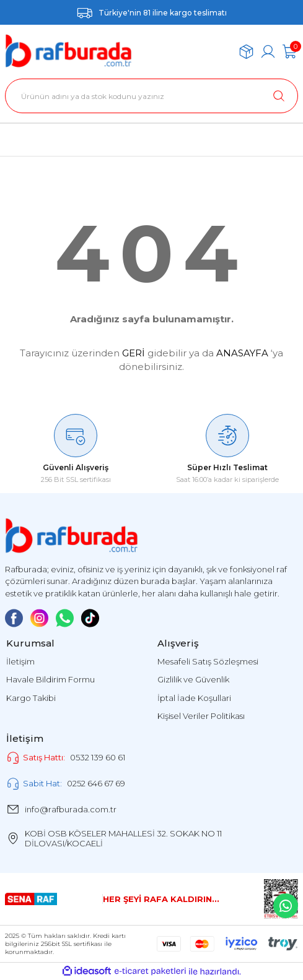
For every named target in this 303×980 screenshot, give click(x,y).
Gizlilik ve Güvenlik (193, 679)
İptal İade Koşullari (194, 698)
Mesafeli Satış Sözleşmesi (208, 661)
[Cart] (290, 52)
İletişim (20, 661)
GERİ (134, 353)
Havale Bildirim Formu (50, 679)
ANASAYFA (242, 353)
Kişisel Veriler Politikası (201, 716)
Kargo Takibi (31, 698)
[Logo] (68, 51)
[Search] (151, 96)
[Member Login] (268, 52)
